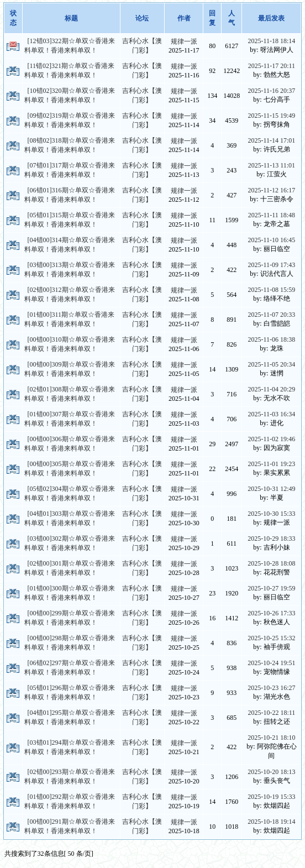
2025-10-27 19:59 (271, 588)
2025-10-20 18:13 (271, 772)
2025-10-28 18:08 (271, 563)
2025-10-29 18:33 (271, 538)
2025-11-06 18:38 (271, 339)
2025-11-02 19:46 (271, 439)
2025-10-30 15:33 (271, 514)
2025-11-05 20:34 (271, 364)
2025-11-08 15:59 (271, 290)
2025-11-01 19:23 (271, 464)
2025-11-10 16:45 (271, 240)
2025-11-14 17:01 (271, 140)
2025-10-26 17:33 (271, 613)
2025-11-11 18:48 (272, 215)
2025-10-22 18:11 (271, 713)
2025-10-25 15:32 (271, 638)
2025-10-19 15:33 (271, 797)
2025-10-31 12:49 (271, 489)
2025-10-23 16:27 (271, 688)
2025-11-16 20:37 (271, 91)
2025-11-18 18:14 (271, 41)
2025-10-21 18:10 (271, 738)
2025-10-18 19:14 (271, 822)
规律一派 (184, 41)
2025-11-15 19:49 (271, 116)
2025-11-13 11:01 (272, 165)
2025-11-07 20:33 (271, 315)
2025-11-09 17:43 (271, 265)
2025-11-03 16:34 (271, 414)
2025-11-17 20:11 (272, 66)
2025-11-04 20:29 (271, 389)
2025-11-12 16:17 (271, 190)
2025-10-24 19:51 (271, 663)
